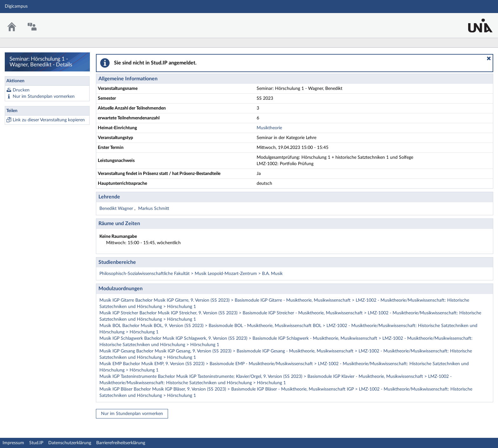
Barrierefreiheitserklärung (121, 443)
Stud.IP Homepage (474, 21)
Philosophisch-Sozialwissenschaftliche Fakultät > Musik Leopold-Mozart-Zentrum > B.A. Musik (191, 274)
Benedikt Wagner (117, 209)
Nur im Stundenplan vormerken (44, 97)
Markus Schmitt (154, 209)
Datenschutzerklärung (70, 443)
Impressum (13, 443)
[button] (489, 58)
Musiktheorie (269, 128)
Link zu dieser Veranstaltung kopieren (49, 120)
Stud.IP (36, 443)
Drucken (21, 90)
